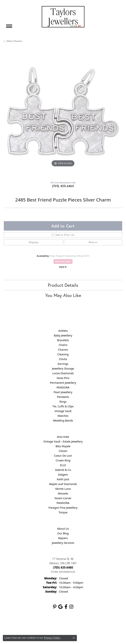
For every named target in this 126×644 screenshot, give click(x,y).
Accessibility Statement (95, 624)
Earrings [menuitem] (63, 364)
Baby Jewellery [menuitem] (63, 335)
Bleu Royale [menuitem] (63, 446)
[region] (63, 113)
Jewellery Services (63, 543)
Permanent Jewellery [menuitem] (63, 383)
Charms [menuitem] (63, 350)
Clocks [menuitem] (63, 359)
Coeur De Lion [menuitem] (63, 456)
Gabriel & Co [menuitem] (63, 470)
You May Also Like (63, 295)
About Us (63, 529)
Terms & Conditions (67, 624)
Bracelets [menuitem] (63, 340)
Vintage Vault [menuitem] (63, 411)
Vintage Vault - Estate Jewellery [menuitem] (63, 441)
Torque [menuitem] (63, 512)
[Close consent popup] (74, 638)
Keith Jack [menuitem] (63, 479)
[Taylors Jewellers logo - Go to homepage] (63, 17)
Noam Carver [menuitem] (63, 498)
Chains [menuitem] (63, 345)
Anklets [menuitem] (63, 331)
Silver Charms (14, 41)
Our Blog (63, 533)
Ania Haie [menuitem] (63, 437)
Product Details (63, 285)
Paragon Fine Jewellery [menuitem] (63, 508)
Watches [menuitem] (63, 416)
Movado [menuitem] (63, 493)
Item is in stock (63, 261)
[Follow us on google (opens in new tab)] (60, 607)
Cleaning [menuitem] (63, 354)
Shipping (33, 242)
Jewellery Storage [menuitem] (63, 368)
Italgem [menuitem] (63, 475)
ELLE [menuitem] (63, 465)
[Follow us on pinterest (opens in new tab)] (55, 607)
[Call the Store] (63, 567)
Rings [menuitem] (63, 402)
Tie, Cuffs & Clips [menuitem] (63, 406)
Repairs (63, 538)
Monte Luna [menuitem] (63, 489)
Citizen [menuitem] (63, 451)
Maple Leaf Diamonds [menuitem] (63, 484)
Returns (93, 242)
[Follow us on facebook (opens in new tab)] (66, 607)
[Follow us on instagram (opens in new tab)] (71, 607)
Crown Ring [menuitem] (63, 460)
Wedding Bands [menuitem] (63, 420)
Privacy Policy (44, 624)
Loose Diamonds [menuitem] (63, 373)
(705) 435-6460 (63, 186)
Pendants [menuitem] (63, 397)
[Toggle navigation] (9, 26)
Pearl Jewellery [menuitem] (63, 392)
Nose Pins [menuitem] (63, 378)
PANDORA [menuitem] (63, 387)
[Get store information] (63, 572)
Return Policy (25, 624)
